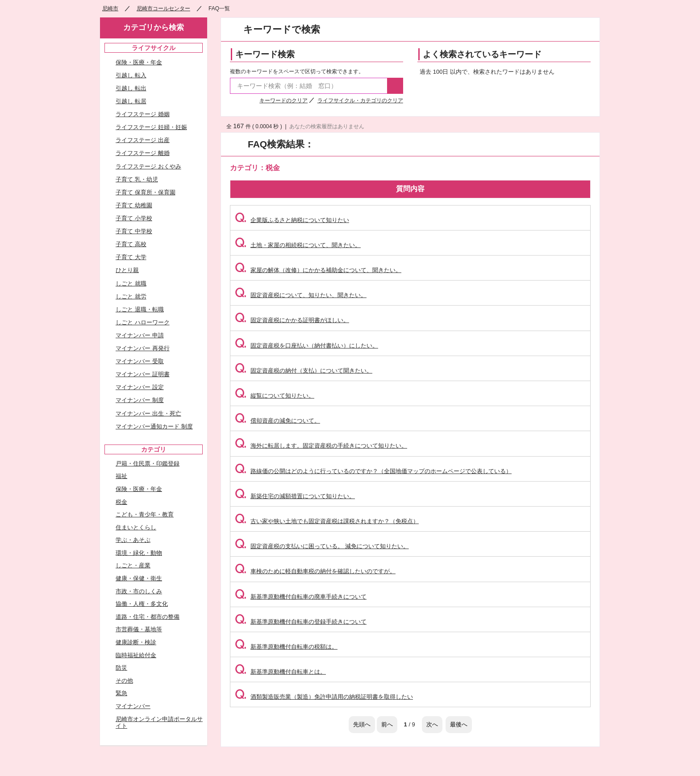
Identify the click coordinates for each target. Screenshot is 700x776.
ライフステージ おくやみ (148, 166)
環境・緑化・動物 (139, 553)
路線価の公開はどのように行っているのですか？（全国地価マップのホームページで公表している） (373, 471)
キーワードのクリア (283, 101)
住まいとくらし (136, 527)
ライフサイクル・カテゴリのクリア (360, 101)
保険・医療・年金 (139, 62)
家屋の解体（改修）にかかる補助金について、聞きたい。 (318, 270)
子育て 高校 (131, 244)
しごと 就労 (131, 296)
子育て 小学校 (134, 218)
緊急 (121, 693)
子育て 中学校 (134, 231)
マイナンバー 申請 (140, 335)
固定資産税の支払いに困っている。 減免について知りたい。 (322, 546)
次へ (432, 724)
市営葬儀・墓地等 (139, 629)
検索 (395, 86)
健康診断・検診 (136, 642)
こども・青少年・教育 (145, 514)
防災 (121, 668)
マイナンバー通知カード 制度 (154, 426)
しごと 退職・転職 (140, 309)
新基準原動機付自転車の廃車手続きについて (301, 597)
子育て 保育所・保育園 (146, 192)
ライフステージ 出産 (143, 140)
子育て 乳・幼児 (137, 179)
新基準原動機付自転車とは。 (280, 672)
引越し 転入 (131, 75)
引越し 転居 (131, 101)
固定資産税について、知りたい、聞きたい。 (301, 295)
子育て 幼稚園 (134, 205)
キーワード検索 (265, 54)
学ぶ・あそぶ (133, 540)
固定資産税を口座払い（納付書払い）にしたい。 (306, 346)
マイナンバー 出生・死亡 (148, 413)
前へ (387, 724)
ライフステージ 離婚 (143, 153)
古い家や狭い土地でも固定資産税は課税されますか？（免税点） (327, 521)
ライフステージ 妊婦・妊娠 (151, 127)
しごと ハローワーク (143, 322)
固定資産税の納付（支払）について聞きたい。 (304, 371)
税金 (121, 502)
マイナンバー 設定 (140, 387)
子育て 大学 (131, 257)
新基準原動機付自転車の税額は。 (286, 647)
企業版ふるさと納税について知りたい (292, 220)
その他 (124, 681)
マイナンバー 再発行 (143, 348)
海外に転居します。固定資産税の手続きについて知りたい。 (321, 446)
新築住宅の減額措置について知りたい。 (295, 496)
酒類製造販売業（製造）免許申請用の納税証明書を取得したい (324, 697)
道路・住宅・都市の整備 (148, 617)
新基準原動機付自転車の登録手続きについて (301, 622)
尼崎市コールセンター (163, 8)
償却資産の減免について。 (277, 421)
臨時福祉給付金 (136, 655)
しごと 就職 (131, 283)
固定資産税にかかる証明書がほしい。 (292, 320)
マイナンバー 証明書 (143, 374)
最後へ (459, 724)
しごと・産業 (133, 565)
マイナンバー (133, 706)
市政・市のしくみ (139, 591)
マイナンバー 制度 (140, 400)
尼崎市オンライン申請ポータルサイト (159, 723)
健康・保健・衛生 (139, 578)
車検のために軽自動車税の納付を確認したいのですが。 (315, 571)
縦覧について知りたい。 (275, 396)
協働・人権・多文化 (142, 604)
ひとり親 (127, 270)
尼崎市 (110, 8)
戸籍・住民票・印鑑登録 (148, 464)
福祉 (121, 476)
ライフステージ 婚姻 (143, 114)
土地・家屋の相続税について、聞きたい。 (298, 245)
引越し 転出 (131, 88)
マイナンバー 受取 (140, 361)
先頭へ (362, 724)
